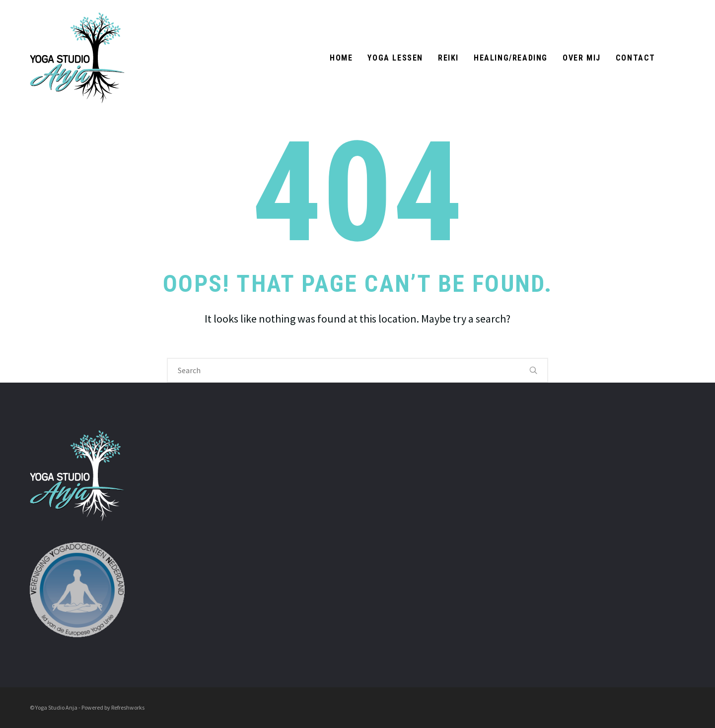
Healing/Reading (511, 58)
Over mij (582, 58)
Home (341, 58)
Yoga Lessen (395, 58)
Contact (636, 58)
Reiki (448, 58)
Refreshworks (128, 707)
